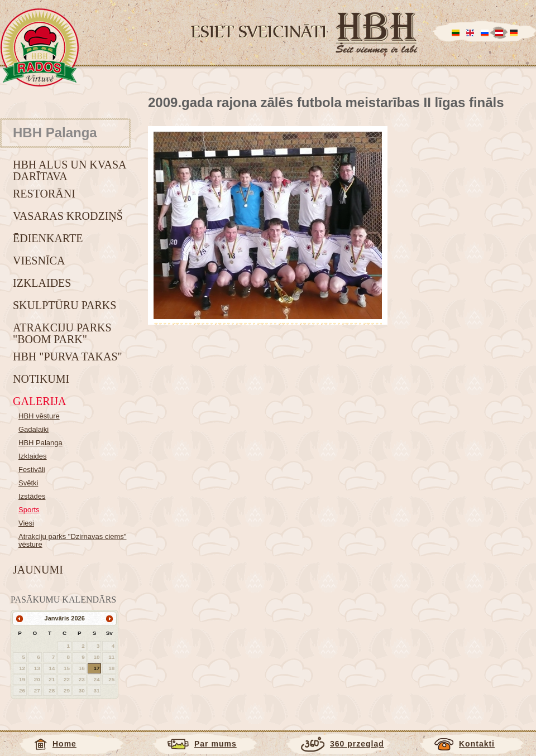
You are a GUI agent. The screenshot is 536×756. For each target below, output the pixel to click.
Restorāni (44, 194)
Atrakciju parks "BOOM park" (62, 333)
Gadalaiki (33, 429)
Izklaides (42, 283)
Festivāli (32, 470)
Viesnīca (39, 261)
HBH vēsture (39, 416)
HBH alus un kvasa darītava (69, 170)
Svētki (28, 483)
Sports (29, 510)
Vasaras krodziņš (68, 216)
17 (96, 668)
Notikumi (41, 379)
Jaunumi (38, 570)
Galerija (40, 401)
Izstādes (32, 496)
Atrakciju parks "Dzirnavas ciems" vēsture (72, 540)
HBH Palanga (40, 443)
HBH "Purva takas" (68, 357)
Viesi (26, 523)
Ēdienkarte (48, 238)
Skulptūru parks (64, 305)
